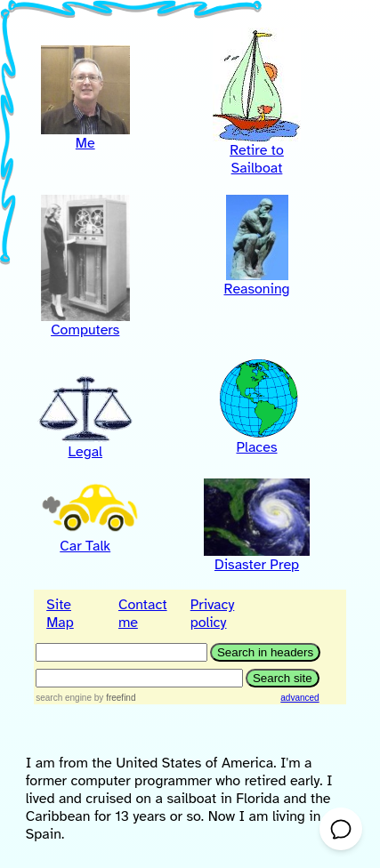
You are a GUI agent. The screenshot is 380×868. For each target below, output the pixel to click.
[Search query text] (139, 678)
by (115, 698)
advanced (299, 698)
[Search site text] (283, 678)
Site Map (60, 614)
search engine (64, 698)
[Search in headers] (121, 652)
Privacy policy (213, 614)
